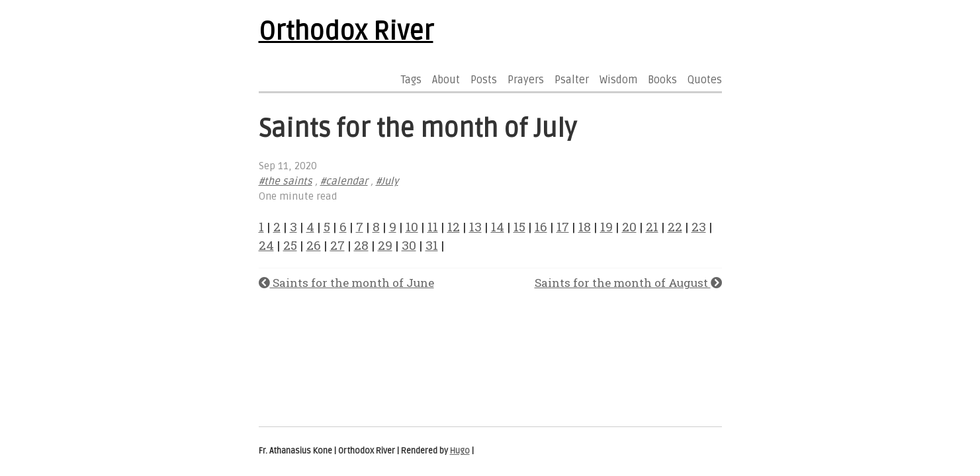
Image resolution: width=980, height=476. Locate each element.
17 (563, 226)
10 (412, 226)
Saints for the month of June (346, 283)
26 (314, 245)
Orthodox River (346, 32)
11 (433, 226)
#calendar (344, 181)
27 (337, 245)
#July (387, 181)
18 (585, 226)
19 (606, 226)
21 (652, 226)
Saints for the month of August (628, 283)
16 (541, 226)
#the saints (286, 181)
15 (519, 226)
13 (475, 226)
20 (629, 226)
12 (454, 226)
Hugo (460, 451)
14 (498, 226)
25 (290, 245)
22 (675, 226)
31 (432, 245)
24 (266, 245)
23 (699, 226)
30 (409, 245)
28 (361, 245)
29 (385, 245)
